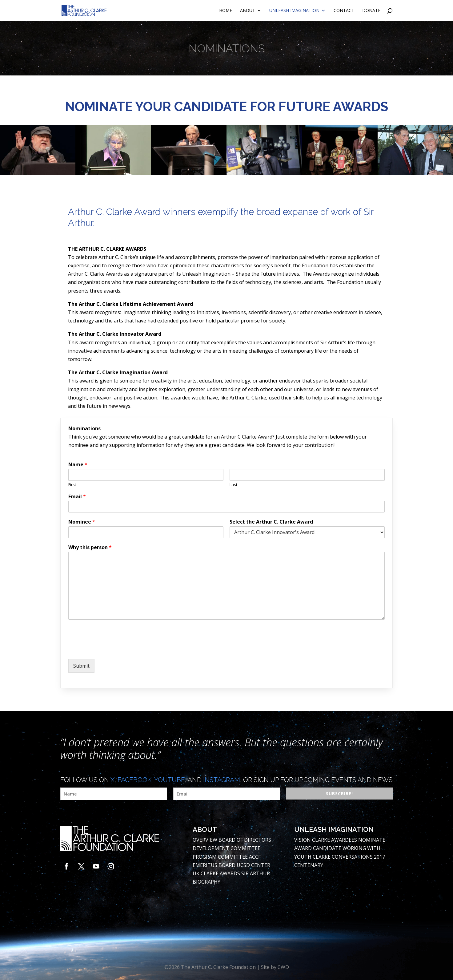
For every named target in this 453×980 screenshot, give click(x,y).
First (72, 485)
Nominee (82, 522)
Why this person (90, 547)
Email (77, 497)
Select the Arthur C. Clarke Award (271, 522)
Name (78, 465)
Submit (81, 666)
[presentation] (115, 649)
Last (233, 485)
